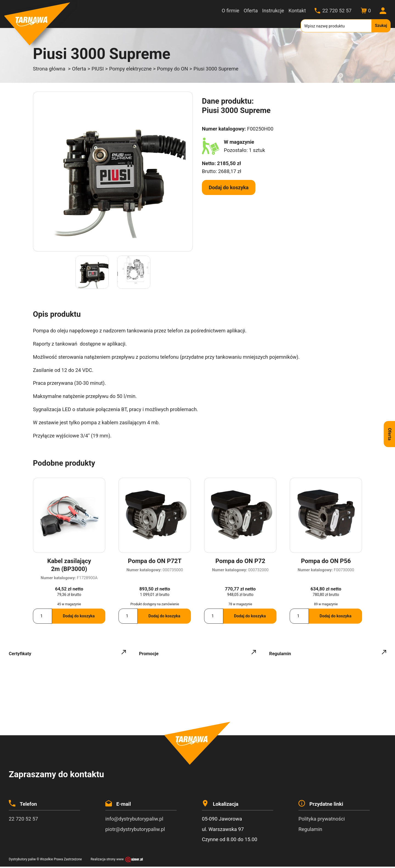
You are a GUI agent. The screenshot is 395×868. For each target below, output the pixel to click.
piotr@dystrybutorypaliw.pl (135, 831)
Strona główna (49, 69)
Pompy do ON (173, 69)
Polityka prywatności (322, 820)
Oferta (251, 11)
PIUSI (98, 69)
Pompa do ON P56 (326, 561)
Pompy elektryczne (130, 69)
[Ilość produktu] (43, 617)
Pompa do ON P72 (240, 561)
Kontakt (297, 11)
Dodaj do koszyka (229, 187)
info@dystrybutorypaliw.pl (134, 820)
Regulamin (310, 831)
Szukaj (381, 26)
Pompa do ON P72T (155, 561)
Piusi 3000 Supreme (216, 69)
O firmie (230, 11)
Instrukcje (273, 11)
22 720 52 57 (337, 11)
